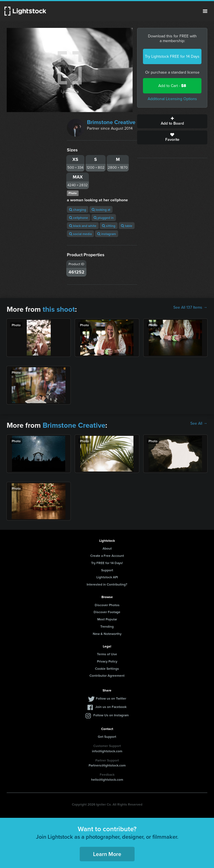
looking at (101, 210)
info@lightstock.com (107, 751)
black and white (83, 226)
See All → (199, 424)
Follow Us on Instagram (111, 715)
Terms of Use (107, 654)
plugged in (104, 218)
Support (107, 570)
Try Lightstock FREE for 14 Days (172, 56)
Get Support (107, 737)
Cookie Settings (107, 668)
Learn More (107, 854)
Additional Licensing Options (172, 99)
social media (80, 234)
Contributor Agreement (107, 675)
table (127, 226)
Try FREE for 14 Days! (107, 563)
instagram (107, 234)
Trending (107, 626)
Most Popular (107, 619)
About (107, 548)
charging (78, 210)
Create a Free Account (107, 556)
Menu (205, 11)
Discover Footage (107, 612)
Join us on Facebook (111, 707)
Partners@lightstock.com (107, 765)
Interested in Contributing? (107, 584)
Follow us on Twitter (111, 698)
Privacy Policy (107, 661)
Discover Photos (107, 605)
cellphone (79, 218)
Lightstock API (107, 577)
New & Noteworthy (107, 634)
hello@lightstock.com (107, 779)
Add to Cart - (172, 86)
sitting (109, 226)
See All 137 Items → (190, 308)
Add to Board (172, 121)
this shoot (59, 309)
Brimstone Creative (111, 122)
